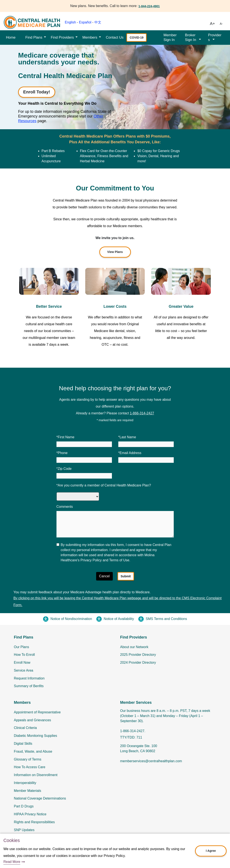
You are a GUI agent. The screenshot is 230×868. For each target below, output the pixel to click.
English (70, 22)
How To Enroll (24, 655)
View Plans (115, 252)
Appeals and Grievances (32, 720)
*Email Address (130, 453)
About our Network (134, 647)
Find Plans (34, 37)
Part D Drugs (24, 806)
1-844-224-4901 (149, 6)
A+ (213, 24)
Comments (65, 507)
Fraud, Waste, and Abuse (33, 751)
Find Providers (62, 37)
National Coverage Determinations (40, 798)
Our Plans (21, 647)
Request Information (29, 678)
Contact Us (115, 37)
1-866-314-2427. (133, 731)
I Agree (211, 851)
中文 (98, 22)
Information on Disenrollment (36, 775)
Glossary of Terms (28, 759)
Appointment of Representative (37, 712)
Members (90, 37)
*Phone (62, 453)
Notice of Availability (119, 619)
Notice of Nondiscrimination (71, 619)
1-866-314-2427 (142, 413)
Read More (12, 862)
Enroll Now (22, 663)
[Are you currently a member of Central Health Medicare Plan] (78, 496)
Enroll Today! (37, 92)
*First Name (65, 437)
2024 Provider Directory (138, 663)
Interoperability (25, 783)
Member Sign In (170, 37)
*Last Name (127, 437)
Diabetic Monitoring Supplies (35, 736)
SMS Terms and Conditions (166, 619)
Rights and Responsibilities (34, 822)
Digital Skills (23, 744)
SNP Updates (24, 830)
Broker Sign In (191, 37)
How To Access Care (30, 767)
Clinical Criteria (25, 728)
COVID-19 (137, 38)
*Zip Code (64, 469)
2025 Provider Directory (138, 655)
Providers (215, 37)
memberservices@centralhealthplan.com (151, 761)
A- (221, 24)
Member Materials (27, 791)
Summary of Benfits (29, 686)
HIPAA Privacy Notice (30, 814)
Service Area (24, 670)
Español (85, 22)
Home (11, 37)
